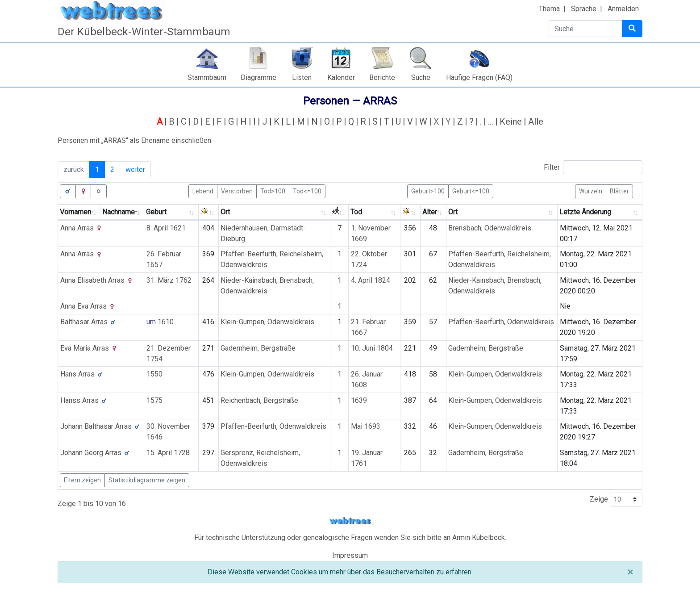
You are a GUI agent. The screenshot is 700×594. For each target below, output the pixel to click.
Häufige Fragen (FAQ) (479, 77)
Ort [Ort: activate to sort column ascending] (225, 212)
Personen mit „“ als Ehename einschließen (134, 140)
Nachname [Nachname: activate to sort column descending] (119, 212)
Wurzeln (591, 191)
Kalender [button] (341, 77)
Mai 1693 (366, 426)
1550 (154, 374)
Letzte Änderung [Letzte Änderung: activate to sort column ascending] (585, 212)
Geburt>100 (428, 191)
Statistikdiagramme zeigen (147, 480)
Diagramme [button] (258, 77)
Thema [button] (549, 9)
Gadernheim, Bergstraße (258, 348)
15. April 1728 (168, 453)
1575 (154, 400)
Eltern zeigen (82, 480)
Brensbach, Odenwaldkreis (490, 228)
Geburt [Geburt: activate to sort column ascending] (156, 212)
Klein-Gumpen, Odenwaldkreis (267, 322)
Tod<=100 (307, 191)
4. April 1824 (371, 280)
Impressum (350, 555)
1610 (166, 322)
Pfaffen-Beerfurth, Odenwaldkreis (501, 322)
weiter (135, 169)
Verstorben (237, 191)
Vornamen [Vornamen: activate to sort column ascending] (75, 212)
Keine (511, 121)
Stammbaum (207, 77)
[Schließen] (630, 572)
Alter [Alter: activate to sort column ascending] (430, 212)
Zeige (616, 500)
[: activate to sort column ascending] (209, 212)
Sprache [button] (584, 9)
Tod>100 (273, 191)
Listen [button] (302, 77)
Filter (593, 167)
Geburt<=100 (471, 191)
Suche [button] (421, 77)
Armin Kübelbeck (479, 538)
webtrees (350, 521)
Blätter (619, 191)
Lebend (203, 191)
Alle (536, 121)
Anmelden (623, 9)
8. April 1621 (166, 228)
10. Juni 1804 (372, 348)
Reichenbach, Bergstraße (259, 400)
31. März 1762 (169, 280)
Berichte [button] (382, 77)
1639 (359, 400)
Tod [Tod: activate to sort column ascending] (356, 212)
